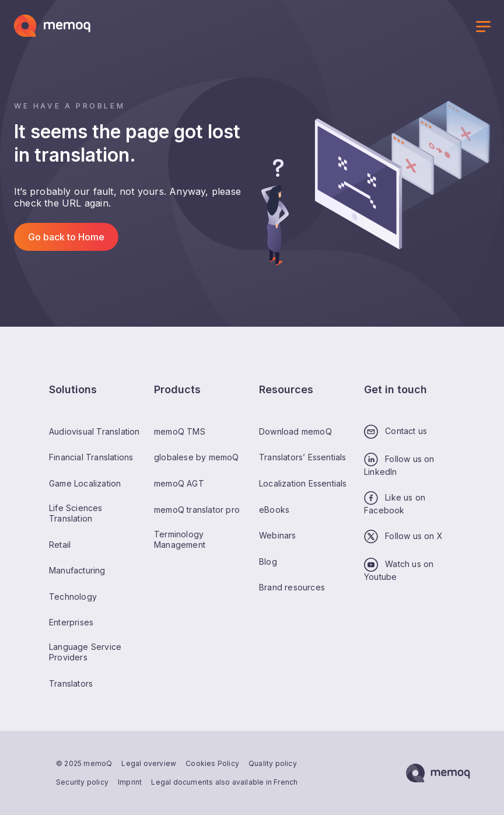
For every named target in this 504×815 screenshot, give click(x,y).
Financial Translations (91, 457)
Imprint (130, 782)
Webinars (278, 535)
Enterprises (71, 622)
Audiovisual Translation (94, 431)
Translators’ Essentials (303, 457)
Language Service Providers (85, 652)
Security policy (82, 782)
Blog (268, 562)
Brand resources (292, 587)
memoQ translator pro (197, 510)
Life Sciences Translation (76, 513)
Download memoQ (295, 431)
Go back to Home (66, 237)
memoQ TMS (180, 431)
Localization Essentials (303, 483)
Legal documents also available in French (224, 782)
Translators (71, 683)
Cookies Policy (212, 763)
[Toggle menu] (483, 28)
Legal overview (149, 763)
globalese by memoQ (197, 457)
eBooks (274, 510)
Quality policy (273, 763)
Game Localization (85, 483)
